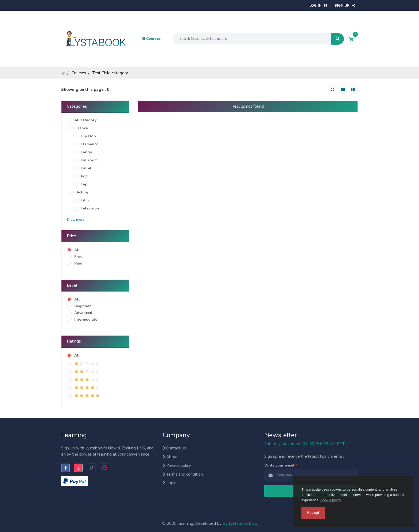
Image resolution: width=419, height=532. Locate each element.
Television (90, 208)
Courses (79, 73)
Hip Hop (88, 136)
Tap (84, 184)
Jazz (84, 176)
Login (170, 483)
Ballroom (89, 160)
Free (78, 257)
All (77, 250)
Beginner (83, 306)
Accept (313, 512)
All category (85, 120)
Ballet (86, 168)
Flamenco (90, 144)
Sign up (345, 6)
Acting (82, 192)
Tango (86, 152)
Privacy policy (177, 465)
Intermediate (86, 319)
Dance (82, 128)
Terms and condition (183, 474)
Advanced (83, 313)
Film (85, 200)
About (170, 457)
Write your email (281, 465)
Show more (75, 220)
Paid (78, 263)
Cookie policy (331, 500)
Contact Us (174, 448)
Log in (318, 6)
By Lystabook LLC (239, 523)
